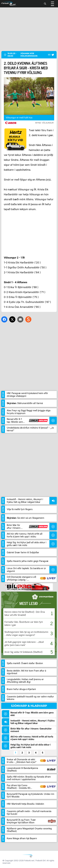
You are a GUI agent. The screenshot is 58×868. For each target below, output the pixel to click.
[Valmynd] (52, 4)
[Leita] (45, 4)
